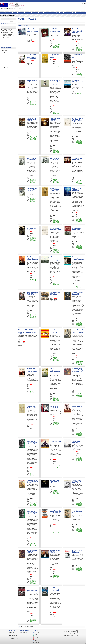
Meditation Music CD (43, 13)
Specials (4, 64)
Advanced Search (5, 23)
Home (1, 1)
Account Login (11, 633)
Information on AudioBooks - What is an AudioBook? (8, 30)
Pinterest (37, 639)
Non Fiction (51, 13)
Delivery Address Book (13, 636)
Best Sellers (5, 66)
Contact (24, 1)
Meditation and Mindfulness (30, 13)
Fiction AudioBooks (72, 13)
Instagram (37, 642)
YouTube (37, 637)
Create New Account (12, 634)
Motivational (20, 13)
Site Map (20, 1)
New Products (5, 68)
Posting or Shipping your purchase (7, 38)
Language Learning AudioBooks (8, 13)
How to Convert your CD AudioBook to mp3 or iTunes (8, 35)
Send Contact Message (13, 639)
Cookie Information (6, 44)
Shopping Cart (6, 1)
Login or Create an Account (81, 1)
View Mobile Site (24, 633)
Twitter (36, 634)
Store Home (3, 16)
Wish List (11, 1)
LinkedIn (36, 641)
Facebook (37, 633)
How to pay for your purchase (8, 32)
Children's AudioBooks (61, 13)
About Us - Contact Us (7, 40)
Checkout (16, 1)
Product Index (5, 62)
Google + (37, 636)
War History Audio (11, 16)
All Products (5, 60)
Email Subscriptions (12, 637)
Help (3, 42)
